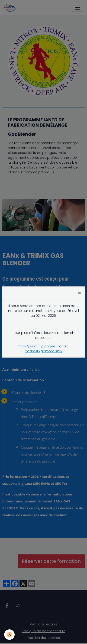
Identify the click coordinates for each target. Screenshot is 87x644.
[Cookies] (9, 635)
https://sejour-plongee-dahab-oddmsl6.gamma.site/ (44, 349)
